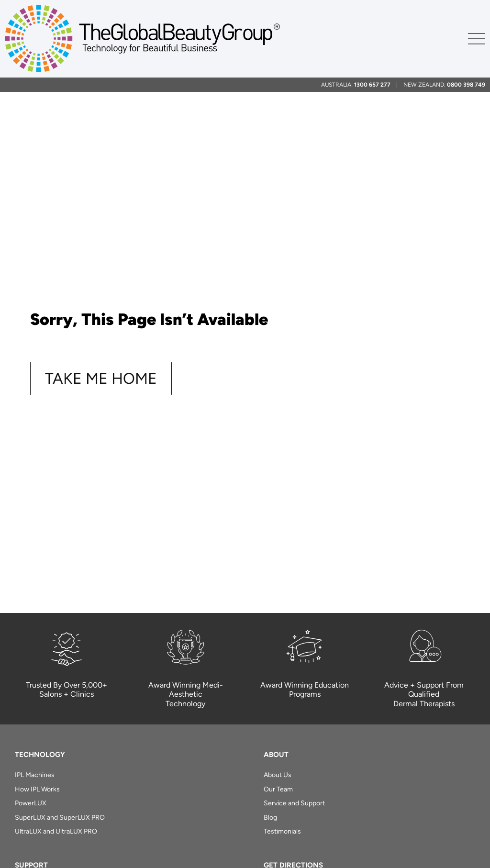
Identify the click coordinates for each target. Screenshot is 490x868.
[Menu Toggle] (477, 39)
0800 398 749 (466, 85)
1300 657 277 (372, 85)
